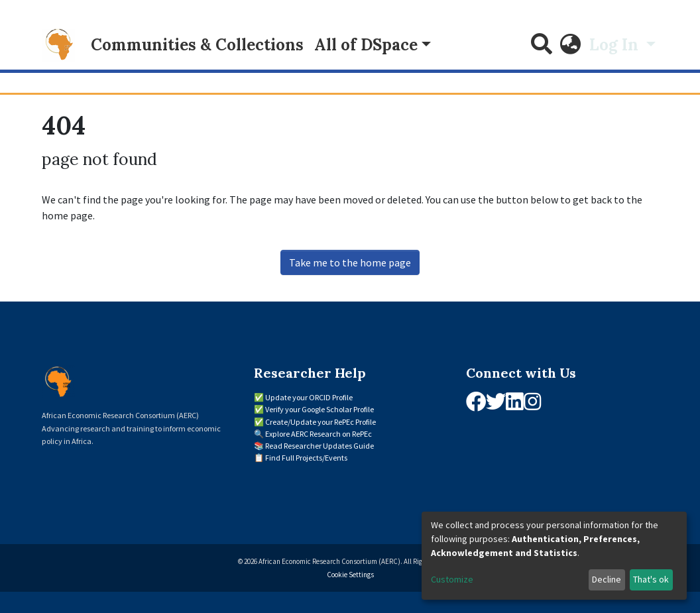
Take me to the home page (350, 262)
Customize (452, 579)
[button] (571, 45)
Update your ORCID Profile (309, 397)
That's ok (651, 579)
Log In (616, 45)
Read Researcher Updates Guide (320, 446)
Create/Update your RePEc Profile (321, 422)
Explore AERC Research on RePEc (319, 434)
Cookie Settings (350, 575)
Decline (607, 579)
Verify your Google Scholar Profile (320, 409)
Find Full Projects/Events (306, 458)
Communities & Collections (197, 45)
